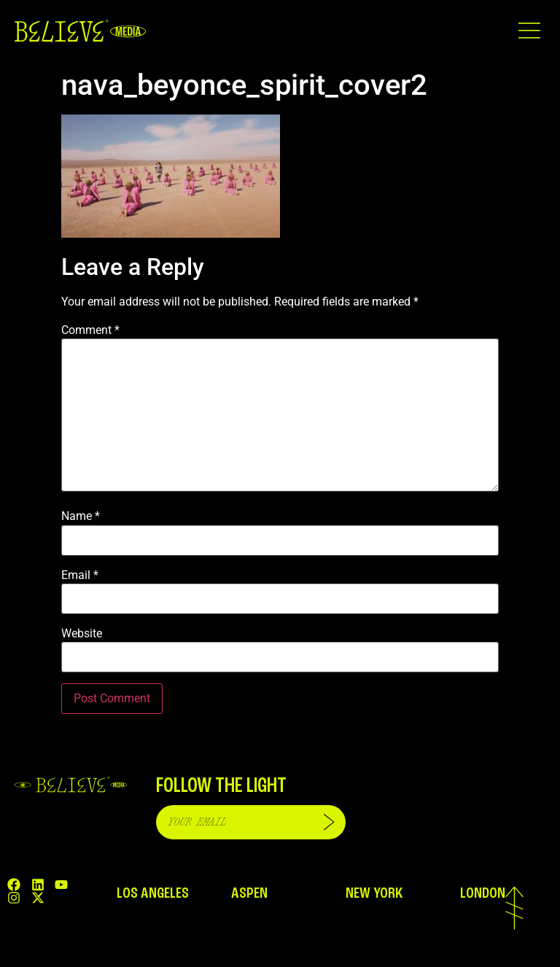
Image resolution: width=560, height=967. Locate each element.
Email (80, 575)
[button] (529, 31)
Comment (90, 330)
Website (82, 634)
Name (81, 516)
